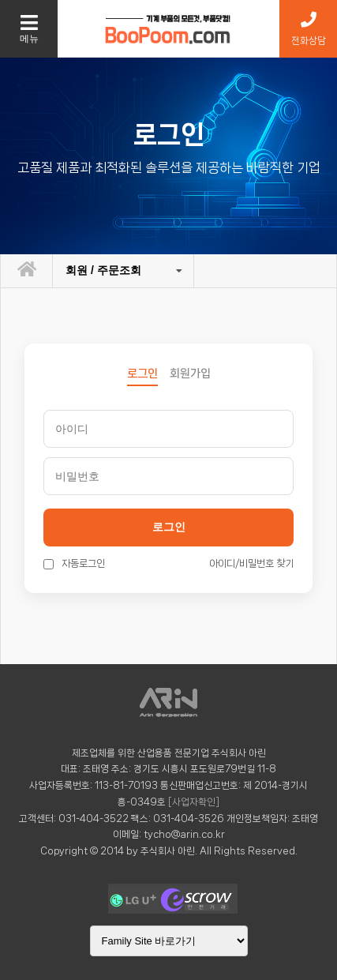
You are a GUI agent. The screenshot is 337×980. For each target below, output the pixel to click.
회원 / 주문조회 (103, 270)
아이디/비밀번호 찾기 (251, 563)
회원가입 (190, 374)
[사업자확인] (194, 802)
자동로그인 (74, 563)
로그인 (169, 527)
